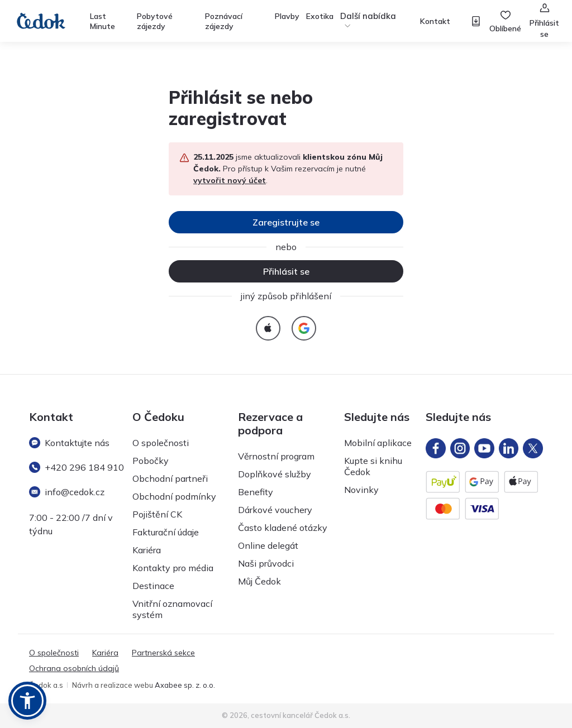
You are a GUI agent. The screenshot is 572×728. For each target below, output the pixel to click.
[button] (27, 701)
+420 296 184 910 (77, 467)
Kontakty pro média (173, 568)
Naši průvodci (266, 563)
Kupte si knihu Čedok (373, 466)
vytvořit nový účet (230, 180)
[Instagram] (460, 448)
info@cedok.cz (67, 492)
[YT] (484, 448)
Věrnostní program (276, 456)
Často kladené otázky (283, 528)
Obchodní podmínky (174, 496)
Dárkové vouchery (275, 510)
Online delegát (268, 545)
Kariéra (147, 550)
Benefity (256, 492)
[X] (533, 448)
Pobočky (151, 461)
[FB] (436, 448)
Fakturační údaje (166, 532)
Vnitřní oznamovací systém (172, 609)
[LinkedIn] (509, 448)
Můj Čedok (259, 581)
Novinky (361, 490)
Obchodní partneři (170, 478)
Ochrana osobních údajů (74, 668)
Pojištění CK (157, 514)
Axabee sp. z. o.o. (185, 685)
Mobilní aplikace (378, 443)
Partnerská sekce (163, 653)
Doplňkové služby (275, 474)
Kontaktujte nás (69, 443)
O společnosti (161, 443)
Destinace (153, 586)
